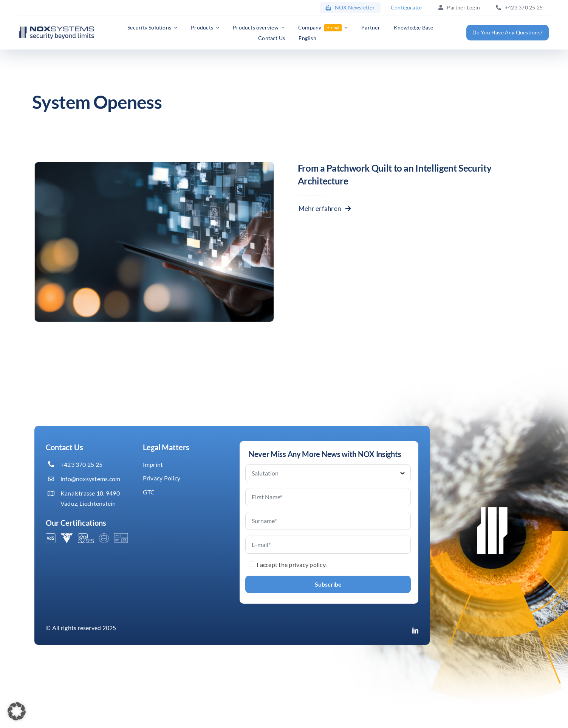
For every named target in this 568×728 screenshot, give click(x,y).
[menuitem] (307, 38)
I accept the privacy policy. (292, 565)
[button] (17, 711)
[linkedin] (415, 630)
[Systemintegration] (154, 165)
